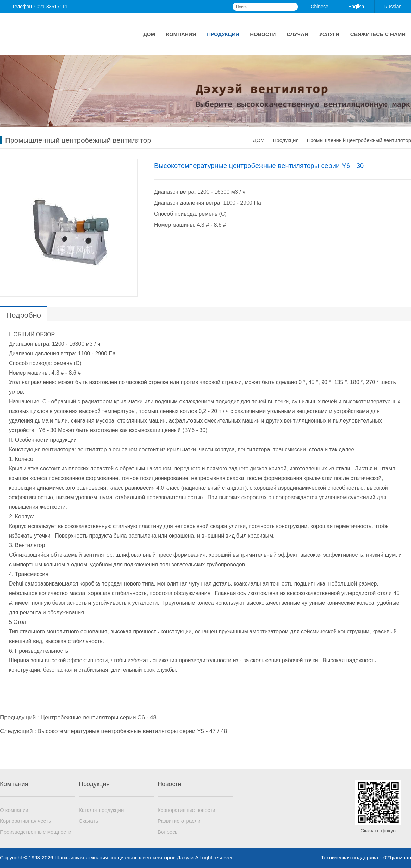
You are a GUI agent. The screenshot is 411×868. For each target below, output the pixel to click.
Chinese (319, 7)
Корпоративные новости (186, 810)
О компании (14, 810)
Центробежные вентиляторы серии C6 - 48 (98, 718)
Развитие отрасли (179, 821)
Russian (393, 7)
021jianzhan (397, 858)
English (356, 7)
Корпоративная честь (26, 821)
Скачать (88, 821)
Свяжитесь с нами (378, 34)
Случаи (297, 34)
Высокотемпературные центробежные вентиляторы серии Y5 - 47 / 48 (132, 731)
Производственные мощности (36, 832)
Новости (263, 34)
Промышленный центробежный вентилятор (359, 140)
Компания (181, 34)
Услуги (329, 34)
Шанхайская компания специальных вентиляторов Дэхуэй (58, 34)
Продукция (223, 34)
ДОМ (149, 34)
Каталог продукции (101, 810)
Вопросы (168, 832)
